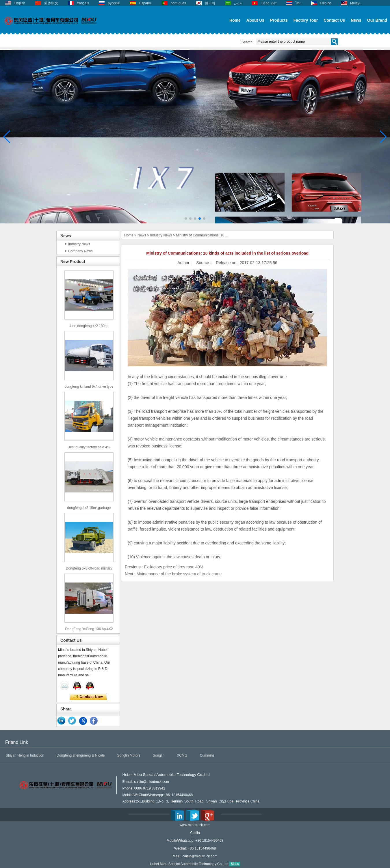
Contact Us (334, 20)
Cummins (207, 755)
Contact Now (88, 697)
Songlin (159, 755)
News (356, 20)
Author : (185, 263)
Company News (80, 251)
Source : (204, 263)
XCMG (182, 755)
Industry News (79, 244)
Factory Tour (306, 20)
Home (235, 20)
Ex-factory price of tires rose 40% (174, 567)
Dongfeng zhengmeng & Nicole (81, 755)
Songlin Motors (129, 755)
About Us (255, 20)
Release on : (228, 263)
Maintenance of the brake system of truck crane (179, 574)
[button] (186, 219)
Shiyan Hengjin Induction (25, 755)
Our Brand (377, 20)
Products (279, 20)
